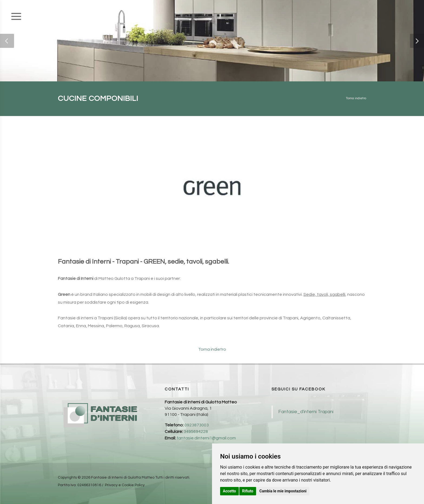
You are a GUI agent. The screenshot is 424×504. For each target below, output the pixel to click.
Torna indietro (356, 98)
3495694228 (196, 432)
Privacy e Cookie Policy (125, 485)
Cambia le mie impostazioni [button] (283, 491)
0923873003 (197, 425)
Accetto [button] (229, 491)
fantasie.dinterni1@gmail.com (206, 438)
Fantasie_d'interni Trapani (306, 412)
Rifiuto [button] (248, 491)
